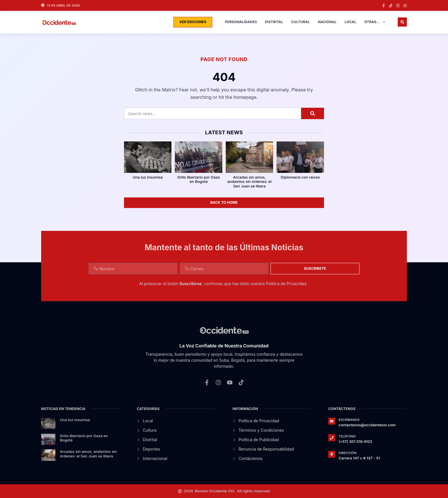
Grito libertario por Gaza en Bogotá (199, 179)
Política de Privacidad (287, 284)
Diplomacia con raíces (300, 177)
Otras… (375, 22)
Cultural (300, 22)
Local (350, 22)
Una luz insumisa (148, 177)
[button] (402, 22)
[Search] (313, 113)
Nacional (327, 22)
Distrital (274, 22)
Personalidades (241, 22)
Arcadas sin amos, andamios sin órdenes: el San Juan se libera (249, 182)
